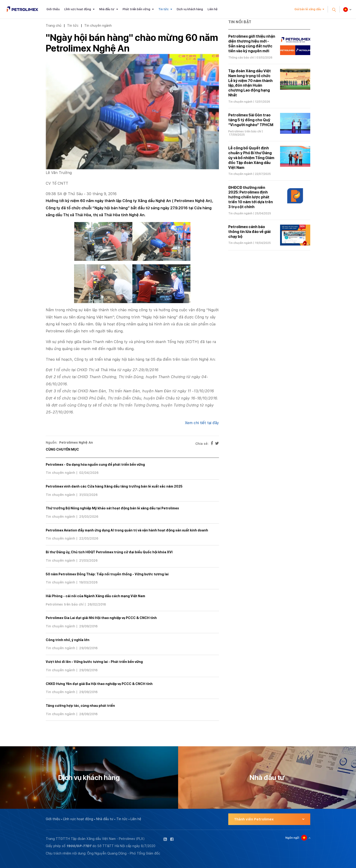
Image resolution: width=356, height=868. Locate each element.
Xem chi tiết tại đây (202, 423)
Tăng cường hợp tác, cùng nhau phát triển (80, 706)
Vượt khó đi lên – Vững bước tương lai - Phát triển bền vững (94, 662)
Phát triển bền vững (136, 9)
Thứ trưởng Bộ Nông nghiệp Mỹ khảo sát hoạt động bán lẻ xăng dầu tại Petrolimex (112, 508)
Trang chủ (54, 25)
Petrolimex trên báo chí (65, 604)
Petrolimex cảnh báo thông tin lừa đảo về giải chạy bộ (249, 232)
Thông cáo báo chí (241, 58)
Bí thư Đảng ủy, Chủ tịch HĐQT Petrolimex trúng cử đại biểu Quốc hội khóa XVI (109, 552)
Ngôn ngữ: (293, 838)
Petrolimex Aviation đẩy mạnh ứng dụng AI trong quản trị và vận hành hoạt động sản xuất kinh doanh (127, 530)
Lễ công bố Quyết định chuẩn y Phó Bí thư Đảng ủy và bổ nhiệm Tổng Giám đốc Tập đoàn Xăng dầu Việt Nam (251, 158)
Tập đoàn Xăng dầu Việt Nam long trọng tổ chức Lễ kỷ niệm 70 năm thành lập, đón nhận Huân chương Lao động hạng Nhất (250, 83)
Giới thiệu (53, 9)
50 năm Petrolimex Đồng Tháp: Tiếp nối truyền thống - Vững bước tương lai (107, 574)
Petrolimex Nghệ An (76, 442)
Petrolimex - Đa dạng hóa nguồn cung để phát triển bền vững (95, 465)
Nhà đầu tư (107, 9)
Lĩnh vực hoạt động (78, 9)
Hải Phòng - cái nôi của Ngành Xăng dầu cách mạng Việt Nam (95, 596)
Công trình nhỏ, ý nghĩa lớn (68, 640)
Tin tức (163, 9)
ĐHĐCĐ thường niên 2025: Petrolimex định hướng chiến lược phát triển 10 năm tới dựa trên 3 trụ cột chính (251, 197)
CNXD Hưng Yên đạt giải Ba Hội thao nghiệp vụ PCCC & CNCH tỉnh (99, 684)
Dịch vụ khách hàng (190, 9)
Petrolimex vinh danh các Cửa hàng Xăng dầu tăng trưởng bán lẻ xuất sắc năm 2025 (114, 486)
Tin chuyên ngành (98, 25)
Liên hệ (213, 9)
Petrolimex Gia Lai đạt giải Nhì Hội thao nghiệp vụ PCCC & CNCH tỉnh (101, 618)
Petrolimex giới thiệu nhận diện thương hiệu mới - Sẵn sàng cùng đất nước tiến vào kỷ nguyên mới (252, 44)
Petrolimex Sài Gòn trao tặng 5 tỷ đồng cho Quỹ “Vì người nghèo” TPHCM (251, 120)
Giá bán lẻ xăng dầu (308, 9)
